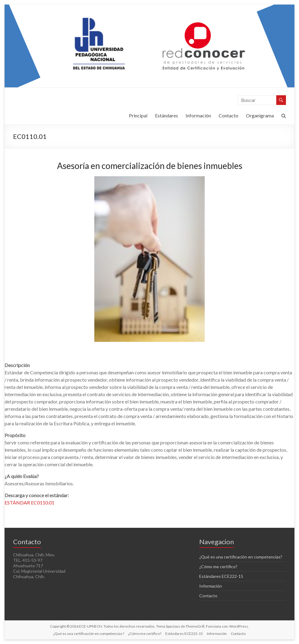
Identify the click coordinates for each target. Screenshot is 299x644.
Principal (138, 115)
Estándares (166, 115)
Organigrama (260, 115)
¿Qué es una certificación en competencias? (241, 557)
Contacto (228, 115)
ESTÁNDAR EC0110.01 (29, 502)
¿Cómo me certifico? (218, 566)
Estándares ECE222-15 (221, 576)
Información (198, 115)
